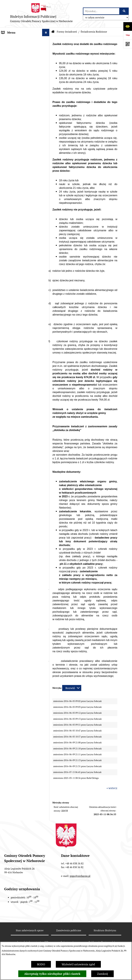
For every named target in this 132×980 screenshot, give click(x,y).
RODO (41, 964)
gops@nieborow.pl (80, 876)
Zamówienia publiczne (69, 930)
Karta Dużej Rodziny (15, 160)
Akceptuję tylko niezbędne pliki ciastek (52, 974)
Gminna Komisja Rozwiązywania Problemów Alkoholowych (19, 186)
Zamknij (102, 974)
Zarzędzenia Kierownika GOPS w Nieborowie (21, 224)
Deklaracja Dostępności (17, 233)
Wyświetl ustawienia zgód (78, 964)
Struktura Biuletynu (105, 930)
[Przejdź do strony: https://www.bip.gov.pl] (128, 35)
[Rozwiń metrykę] (72, 688)
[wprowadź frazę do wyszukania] (101, 11)
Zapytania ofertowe (14, 444)
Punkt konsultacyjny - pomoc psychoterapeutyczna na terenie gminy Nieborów (20, 455)
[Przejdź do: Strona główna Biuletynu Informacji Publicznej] (53, 32)
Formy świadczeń (67, 32)
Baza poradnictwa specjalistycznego (13, 485)
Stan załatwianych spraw (30, 930)
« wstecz (112, 788)
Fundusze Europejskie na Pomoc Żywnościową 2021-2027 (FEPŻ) (19, 255)
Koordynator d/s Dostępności (20, 244)
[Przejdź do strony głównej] (41, 14)
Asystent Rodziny (13, 167)
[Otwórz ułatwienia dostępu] (128, 26)
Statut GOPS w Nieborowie (19, 198)
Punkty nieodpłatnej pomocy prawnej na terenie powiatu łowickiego (20, 472)
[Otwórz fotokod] (128, 44)
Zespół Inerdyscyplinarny (18, 175)
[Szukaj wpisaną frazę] (124, 11)
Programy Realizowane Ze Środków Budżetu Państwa (19, 269)
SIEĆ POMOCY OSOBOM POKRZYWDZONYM (18, 497)
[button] (47, 62)
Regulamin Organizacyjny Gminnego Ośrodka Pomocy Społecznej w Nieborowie (19, 210)
